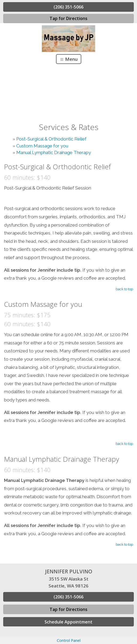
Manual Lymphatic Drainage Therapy (54, 152)
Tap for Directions (68, 18)
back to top (124, 289)
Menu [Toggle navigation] (69, 59)
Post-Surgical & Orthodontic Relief (51, 139)
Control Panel (69, 640)
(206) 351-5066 (68, 7)
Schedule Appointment (68, 622)
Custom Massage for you (42, 146)
